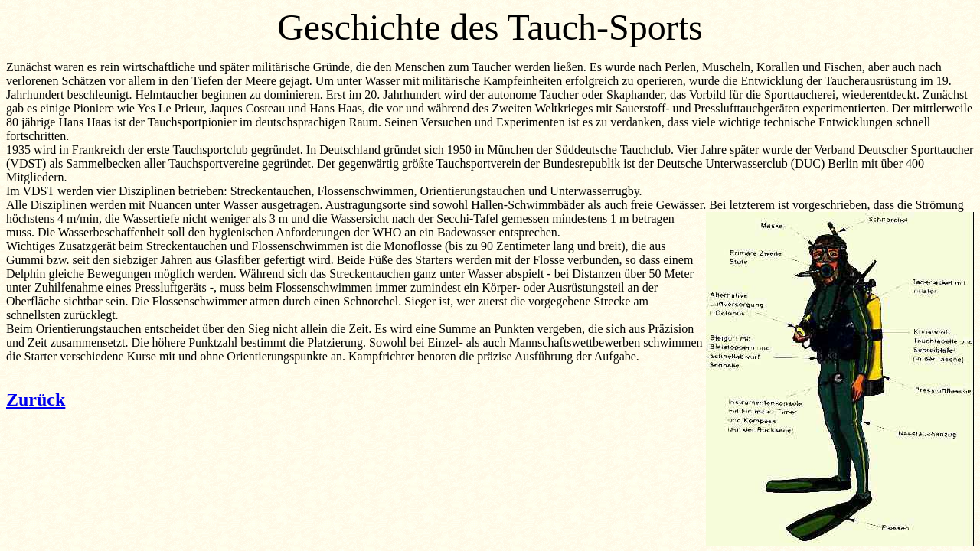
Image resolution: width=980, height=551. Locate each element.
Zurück (36, 399)
